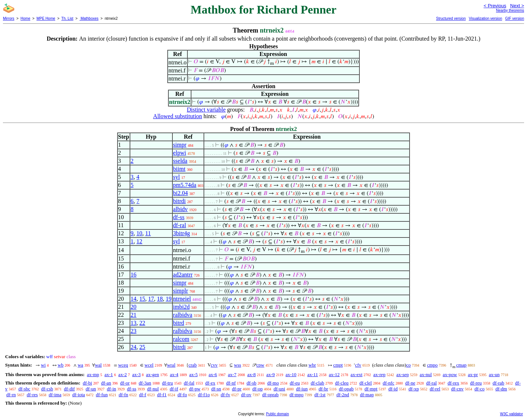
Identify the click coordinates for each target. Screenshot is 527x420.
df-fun (102, 395)
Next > (517, 6)
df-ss (179, 217)
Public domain (278, 414)
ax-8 (252, 374)
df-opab (346, 389)
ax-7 (232, 374)
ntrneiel (182, 299)
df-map (367, 395)
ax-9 (271, 374)
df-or (125, 383)
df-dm (501, 389)
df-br (323, 389)
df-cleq (342, 383)
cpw (261, 365)
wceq (123, 365)
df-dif (70, 389)
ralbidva (183, 315)
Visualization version (485, 18)
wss (238, 365)
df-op (258, 389)
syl (177, 177)
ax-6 (213, 374)
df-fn (123, 395)
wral (171, 365)
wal (98, 365)
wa (80, 365)
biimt (179, 169)
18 (160, 299)
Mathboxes (89, 18)
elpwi (180, 153)
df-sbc (24, 389)
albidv (180, 209)
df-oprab (271, 395)
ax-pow (450, 374)
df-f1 (162, 395)
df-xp (414, 389)
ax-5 (193, 374)
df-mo (273, 383)
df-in (111, 389)
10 (139, 233)
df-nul (153, 389)
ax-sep (403, 374)
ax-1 (109, 374)
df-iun (302, 389)
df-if (174, 389)
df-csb (47, 389)
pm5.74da (185, 185)
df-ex (210, 383)
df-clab (317, 383)
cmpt (338, 365)
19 (169, 299)
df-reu (476, 383)
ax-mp (93, 374)
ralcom (181, 339)
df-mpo (296, 395)
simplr (181, 291)
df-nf (231, 383)
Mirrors (9, 18)
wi (43, 365)
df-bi (87, 383)
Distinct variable (206, 110)
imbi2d (181, 307)
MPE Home (46, 18)
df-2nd (343, 395)
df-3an (145, 383)
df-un (91, 389)
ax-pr (473, 374)
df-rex (453, 383)
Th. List (68, 18)
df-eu (295, 383)
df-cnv (457, 389)
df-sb (252, 383)
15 (142, 299)
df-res (32, 395)
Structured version (451, 18)
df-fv (225, 395)
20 (134, 307)
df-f (143, 395)
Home (25, 18)
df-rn (11, 395)
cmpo (432, 365)
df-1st (320, 395)
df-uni (279, 389)
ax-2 (122, 374)
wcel (149, 365)
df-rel (435, 389)
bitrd (179, 323)
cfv (358, 365)
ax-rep (379, 374)
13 (134, 323)
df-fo (182, 395)
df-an (106, 383)
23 (134, 331)
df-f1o (204, 395)
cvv (214, 365)
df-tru (168, 383)
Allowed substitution (177, 116)
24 (134, 347)
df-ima (55, 395)
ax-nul (426, 374)
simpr (180, 145)
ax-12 (334, 374)
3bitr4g (182, 233)
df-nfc (389, 383)
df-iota (79, 395)
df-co (479, 389)
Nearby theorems (510, 10)
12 (139, 241)
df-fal (189, 383)
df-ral (180, 225)
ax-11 (313, 374)
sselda (180, 161)
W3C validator (511, 414)
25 (142, 347)
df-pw (195, 389)
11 (148, 233)
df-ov (246, 395)
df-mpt (371, 389)
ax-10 (291, 374)
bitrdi (180, 201)
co (408, 365)
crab (193, 365)
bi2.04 (180, 193)
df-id (393, 389)
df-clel (366, 383)
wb (61, 365)
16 (134, 275)
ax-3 (136, 374)
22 (142, 323)
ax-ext (356, 374)
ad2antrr (183, 275)
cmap (461, 365)
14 (134, 299)
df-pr (237, 389)
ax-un (494, 374)
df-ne (410, 383)
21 (134, 315)
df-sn (216, 389)
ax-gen (152, 374)
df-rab (498, 383)
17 (151, 299)
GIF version (515, 18)
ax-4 (174, 374)
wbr (312, 365)
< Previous (495, 6)
